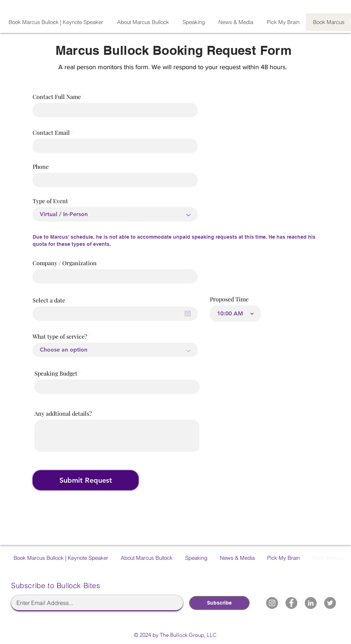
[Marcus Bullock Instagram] (272, 603)
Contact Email (51, 133)
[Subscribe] (219, 603)
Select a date (52, 300)
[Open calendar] (188, 314)
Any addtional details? (63, 414)
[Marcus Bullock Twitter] (330, 603)
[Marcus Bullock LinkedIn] (311, 603)
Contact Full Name (57, 97)
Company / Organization (65, 263)
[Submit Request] (86, 480)
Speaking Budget (56, 373)
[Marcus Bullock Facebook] (291, 603)
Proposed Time (229, 299)
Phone (41, 167)
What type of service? (60, 337)
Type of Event (50, 201)
